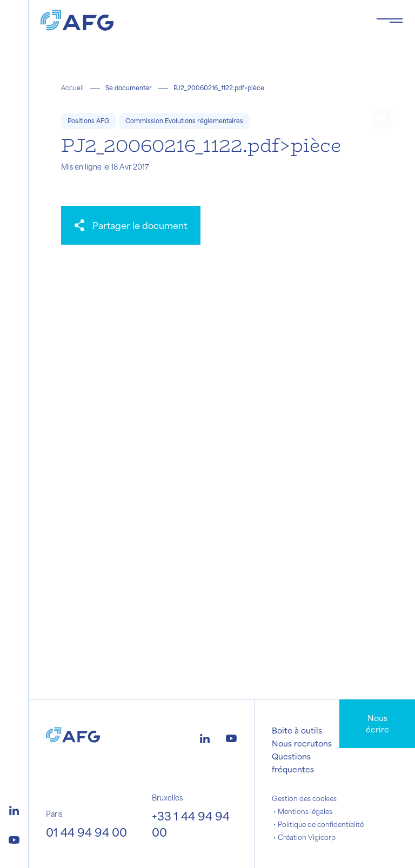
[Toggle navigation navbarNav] (390, 21)
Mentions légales (305, 811)
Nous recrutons (302, 743)
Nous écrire (377, 724)
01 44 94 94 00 (86, 832)
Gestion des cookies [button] (304, 798)
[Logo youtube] (14, 838)
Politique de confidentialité (321, 824)
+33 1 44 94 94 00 (191, 824)
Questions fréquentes (293, 763)
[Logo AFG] (200, 20)
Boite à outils (297, 730)
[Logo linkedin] (14, 809)
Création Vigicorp (307, 837)
